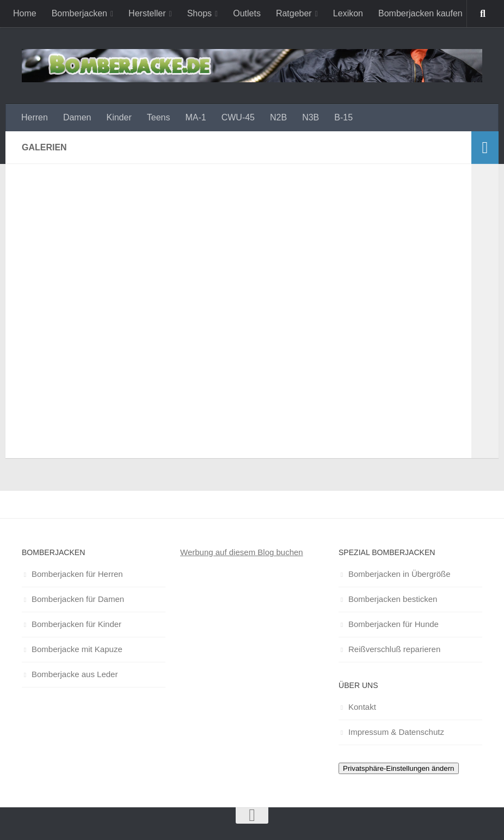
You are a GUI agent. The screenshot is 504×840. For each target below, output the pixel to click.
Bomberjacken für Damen (78, 599)
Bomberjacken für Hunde (394, 624)
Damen (77, 117)
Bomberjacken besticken (393, 599)
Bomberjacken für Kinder (76, 624)
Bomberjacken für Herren (77, 574)
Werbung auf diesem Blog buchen (242, 552)
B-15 (343, 117)
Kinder (119, 117)
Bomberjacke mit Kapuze (77, 649)
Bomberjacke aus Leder (75, 674)
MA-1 (195, 117)
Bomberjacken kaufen (420, 13)
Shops (199, 13)
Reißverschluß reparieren (394, 649)
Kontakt (362, 707)
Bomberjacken (79, 13)
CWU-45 (238, 117)
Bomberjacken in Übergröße (399, 574)
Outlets (247, 13)
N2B (278, 117)
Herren (35, 117)
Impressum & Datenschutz (396, 732)
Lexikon (348, 13)
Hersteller (147, 13)
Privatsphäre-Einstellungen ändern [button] (399, 768)
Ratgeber (294, 13)
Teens (159, 117)
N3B (311, 117)
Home (25, 13)
